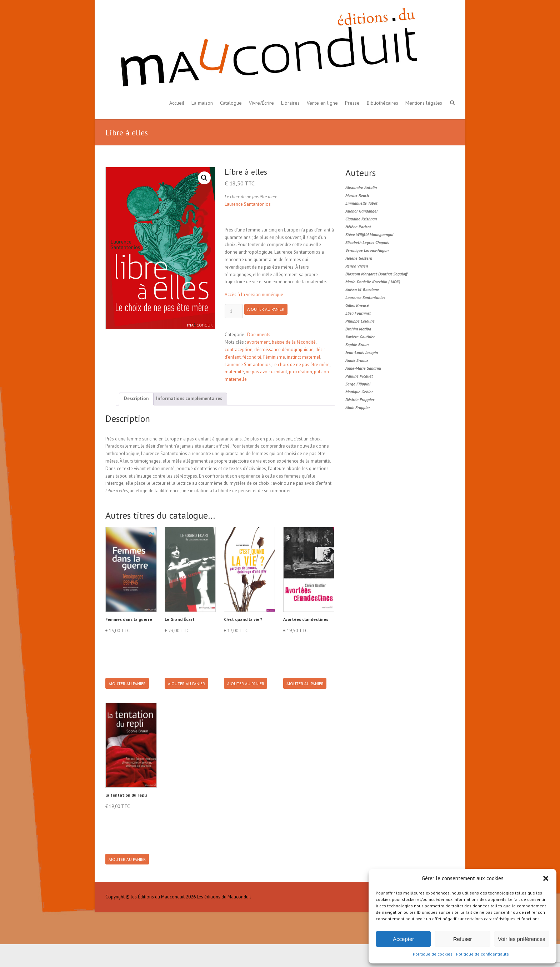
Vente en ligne (322, 103)
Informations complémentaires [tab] (189, 398)
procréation (301, 372)
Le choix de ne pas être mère (301, 365)
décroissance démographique (284, 350)
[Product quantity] (234, 311)
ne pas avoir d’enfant (266, 372)
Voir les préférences (522, 939)
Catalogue (231, 103)
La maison (202, 103)
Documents (259, 335)
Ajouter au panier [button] (131, 689)
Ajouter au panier (272, 312)
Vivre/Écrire (261, 103)
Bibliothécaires (382, 103)
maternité (234, 372)
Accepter (403, 939)
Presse (352, 103)
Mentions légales (424, 103)
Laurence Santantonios (248, 204)
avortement (258, 342)
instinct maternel (304, 357)
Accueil (177, 103)
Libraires (290, 103)
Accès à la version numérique (254, 295)
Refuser (463, 939)
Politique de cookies (433, 954)
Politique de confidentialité (482, 954)
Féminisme (274, 357)
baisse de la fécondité (294, 342)
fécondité (252, 357)
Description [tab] (136, 398)
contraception (239, 350)
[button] (546, 878)
